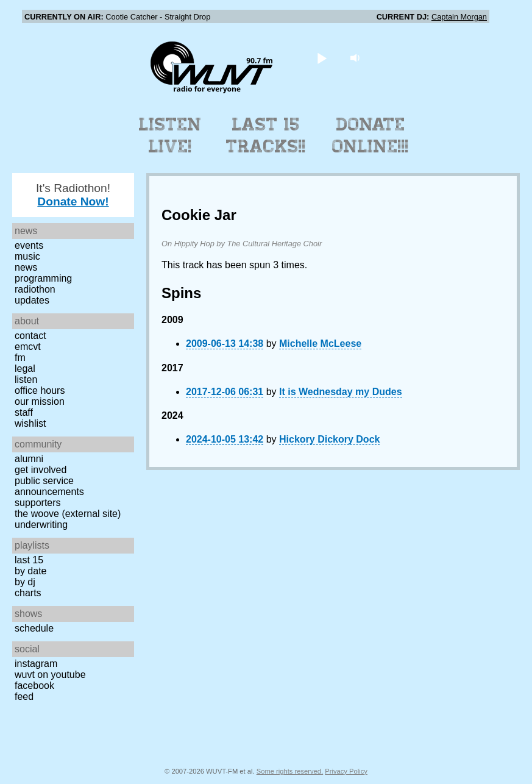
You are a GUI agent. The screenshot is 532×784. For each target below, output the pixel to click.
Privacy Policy (346, 771)
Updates (32, 300)
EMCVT (28, 347)
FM (20, 358)
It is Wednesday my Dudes (341, 392)
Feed (24, 697)
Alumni (29, 459)
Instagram (36, 664)
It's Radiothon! (73, 195)
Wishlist (30, 423)
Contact (30, 336)
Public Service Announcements (49, 486)
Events (29, 245)
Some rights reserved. (290, 771)
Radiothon (35, 289)
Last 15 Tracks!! (266, 135)
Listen (26, 380)
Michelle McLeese (320, 344)
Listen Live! (170, 135)
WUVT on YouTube (50, 675)
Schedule (34, 628)
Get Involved (41, 470)
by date (30, 571)
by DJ (25, 582)
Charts (28, 593)
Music (27, 256)
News (26, 267)
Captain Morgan (459, 17)
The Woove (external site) (68, 514)
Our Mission (40, 401)
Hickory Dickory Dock (329, 439)
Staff (24, 412)
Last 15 (29, 560)
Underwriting (41, 525)
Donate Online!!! (371, 135)
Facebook (34, 686)
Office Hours (40, 390)
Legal (25, 369)
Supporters (38, 503)
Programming (43, 278)
